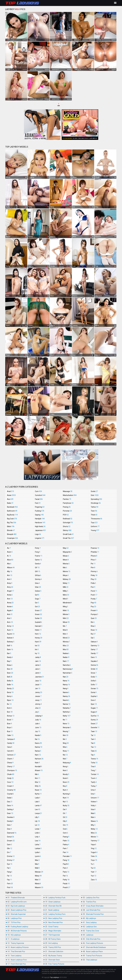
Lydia (38, 852)
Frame (39, 556)
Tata (94, 751)
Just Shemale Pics (93, 910)
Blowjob (12, 534)
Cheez (10, 763)
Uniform (95, 526)
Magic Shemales (55, 931)
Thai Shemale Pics (18, 951)
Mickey (67, 579)
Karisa (38, 751)
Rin (93, 622)
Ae (9, 548)
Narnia (67, 704)
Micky (66, 583)
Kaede (38, 735)
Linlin (38, 833)
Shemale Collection (56, 951)
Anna (10, 603)
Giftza (38, 575)
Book (10, 720)
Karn (38, 755)
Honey (39, 638)
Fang (10, 872)
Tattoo (95, 507)
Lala (37, 802)
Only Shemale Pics (93, 939)
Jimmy (38, 704)
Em (9, 852)
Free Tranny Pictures (56, 964)
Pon (93, 587)
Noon (66, 782)
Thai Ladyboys (92, 960)
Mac (37, 860)
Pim (93, 568)
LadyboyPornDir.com (19, 902)
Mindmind (67, 603)
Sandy (94, 653)
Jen (38, 688)
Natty (67, 716)
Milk (66, 587)
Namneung (68, 669)
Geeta (38, 564)
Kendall (38, 767)
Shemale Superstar (18, 914)
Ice (37, 646)
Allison (11, 568)
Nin (65, 739)
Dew (9, 829)
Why (93, 825)
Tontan (95, 774)
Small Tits (68, 538)
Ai (9, 556)
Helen (38, 630)
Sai (93, 638)
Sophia (94, 696)
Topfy (94, 782)
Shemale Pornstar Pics (95, 914)
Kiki (37, 774)
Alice (10, 560)
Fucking (40, 511)
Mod (65, 630)
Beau (10, 665)
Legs (38, 534)
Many (38, 876)
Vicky (93, 806)
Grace (38, 610)
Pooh (94, 595)
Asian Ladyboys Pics (19, 910)
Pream (94, 610)
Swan (94, 724)
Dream (11, 841)
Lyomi (38, 856)
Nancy (66, 685)
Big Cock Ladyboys (18, 906)
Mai (37, 864)
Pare (65, 868)
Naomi (66, 700)
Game (38, 560)
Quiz (94, 618)
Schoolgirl (68, 523)
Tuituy (94, 786)
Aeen (10, 552)
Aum (10, 630)
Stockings (96, 503)
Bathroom (12, 511)
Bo (9, 704)
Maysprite (67, 552)
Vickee (94, 802)
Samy (94, 649)
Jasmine (39, 677)
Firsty (38, 548)
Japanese (40, 530)
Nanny (66, 696)
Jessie (38, 696)
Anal (10, 491)
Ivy (37, 653)
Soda (94, 677)
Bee (10, 669)
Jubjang (39, 716)
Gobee (38, 591)
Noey (66, 751)
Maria (38, 884)
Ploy (94, 579)
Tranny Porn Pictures (94, 956)
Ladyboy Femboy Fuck (57, 898)
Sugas (94, 708)
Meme (67, 571)
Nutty (66, 806)
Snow (94, 673)
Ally (10, 571)
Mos (66, 649)
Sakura (94, 642)
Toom (94, 778)
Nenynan (67, 728)
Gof (37, 595)
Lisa (38, 841)
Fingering (40, 507)
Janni (38, 673)
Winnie (95, 837)
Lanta (38, 806)
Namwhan (68, 673)
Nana (66, 681)
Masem (39, 887)
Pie (93, 564)
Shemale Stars (54, 960)
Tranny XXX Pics (55, 947)
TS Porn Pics (16, 922)
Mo (65, 626)
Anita (10, 595)
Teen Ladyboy (16, 956)
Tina (93, 767)
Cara (10, 747)
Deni (9, 825)
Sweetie (95, 728)
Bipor (10, 700)
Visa (93, 809)
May (66, 548)
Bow (9, 724)
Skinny (67, 530)
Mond (66, 638)
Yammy (95, 841)
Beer (10, 673)
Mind (65, 599)
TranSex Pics (91, 902)
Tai (93, 735)
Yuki (94, 872)
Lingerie (40, 538)
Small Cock (68, 534)
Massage (68, 491)
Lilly (37, 817)
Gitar (38, 587)
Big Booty (12, 515)
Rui (93, 634)
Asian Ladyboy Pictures (20, 947)
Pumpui (94, 614)
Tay (93, 755)
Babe (10, 503)
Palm (66, 841)
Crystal (10, 794)
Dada (10, 798)
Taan (94, 731)
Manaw (39, 872)
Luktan (38, 848)
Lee (38, 809)
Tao (93, 747)
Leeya (38, 813)
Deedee (11, 817)
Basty (10, 657)
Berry (10, 696)
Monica (66, 642)
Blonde (11, 530)
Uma (93, 790)
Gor (37, 603)
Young (95, 530)
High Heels (40, 526)
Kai (37, 739)
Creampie (12, 538)
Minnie (66, 614)
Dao (10, 802)
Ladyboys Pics (16, 918)
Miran (66, 622)
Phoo (93, 560)
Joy (37, 712)
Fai (9, 868)
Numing (67, 794)
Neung (66, 731)
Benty (10, 688)
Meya (66, 575)
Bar (9, 653)
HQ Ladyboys (16, 935)
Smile (94, 669)
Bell (10, 677)
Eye (10, 864)
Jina (38, 708)
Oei (65, 809)
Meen (66, 560)
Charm (10, 759)
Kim (38, 778)
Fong (38, 552)
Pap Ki (66, 864)
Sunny (94, 720)
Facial (39, 499)
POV (66, 515)
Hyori (38, 642)
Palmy (66, 845)
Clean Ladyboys (54, 902)
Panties (67, 499)
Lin (37, 825)
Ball (10, 646)
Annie (10, 607)
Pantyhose (68, 503)
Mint (66, 618)
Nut (65, 802)
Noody (66, 774)
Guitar (38, 618)
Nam (66, 661)
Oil (65, 817)
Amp (10, 583)
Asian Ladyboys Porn (19, 960)
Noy (65, 786)
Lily (37, 821)
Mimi (66, 595)
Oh (65, 813)
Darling (10, 809)
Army (10, 626)
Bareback (12, 507)
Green (38, 614)
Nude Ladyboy (54, 910)
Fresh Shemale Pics (18, 964)
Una (93, 794)
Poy (93, 607)
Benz (10, 692)
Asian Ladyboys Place (94, 951)
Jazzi (38, 685)
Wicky (94, 829)
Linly (37, 837)
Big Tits (12, 523)
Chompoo (12, 770)
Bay (9, 661)
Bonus (11, 716)
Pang (66, 860)
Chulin (11, 774)
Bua (10, 731)
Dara (10, 806)
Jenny (39, 692)
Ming (65, 607)
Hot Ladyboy (53, 943)
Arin (10, 614)
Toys (94, 523)
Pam (65, 848)
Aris (9, 618)
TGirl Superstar (54, 935)
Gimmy (38, 579)
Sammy (95, 646)
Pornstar (67, 511)
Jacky (38, 657)
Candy (11, 743)
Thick (94, 515)
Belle (10, 685)
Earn (10, 845)
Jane (38, 669)
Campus (11, 739)
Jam (38, 661)
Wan (93, 817)
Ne (65, 720)
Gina (37, 583)
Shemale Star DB (55, 906)
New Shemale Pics (56, 922)
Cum (38, 491)
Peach (66, 887)
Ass (10, 499)
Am (10, 575)
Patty (66, 880)
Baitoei (10, 638)
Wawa (94, 821)
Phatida (95, 552)
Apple (10, 610)
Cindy (10, 778)
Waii (93, 813)
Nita (65, 747)
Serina (94, 665)
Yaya (93, 845)
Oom (65, 833)
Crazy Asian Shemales (95, 906)
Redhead (68, 519)
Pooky (94, 599)
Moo (66, 646)
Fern (10, 884)
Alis (9, 564)
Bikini (11, 526)
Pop (93, 603)
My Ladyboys (91, 918)
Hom (38, 634)
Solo (95, 495)
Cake (10, 735)
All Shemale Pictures (19, 931)
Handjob (40, 519)
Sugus (94, 712)
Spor (94, 704)
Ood (65, 829)
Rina (93, 626)
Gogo (38, 599)
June (38, 728)
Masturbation (70, 495)
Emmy (11, 860)
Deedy (10, 821)
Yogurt (94, 852)
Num (65, 790)
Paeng (66, 837)
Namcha (67, 665)
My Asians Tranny (55, 956)
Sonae (94, 688)
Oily (65, 821)
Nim (66, 735)
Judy (38, 720)
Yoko (94, 856)
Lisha (38, 845)
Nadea (66, 653)
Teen (94, 511)
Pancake (67, 856)
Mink (66, 610)
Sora (93, 700)
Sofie (94, 685)
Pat (65, 876)
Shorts (67, 526)
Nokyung (67, 763)
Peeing (67, 507)
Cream (10, 786)
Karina (39, 747)
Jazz (38, 681)
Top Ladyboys (55, 977)
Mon (65, 634)
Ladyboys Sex (91, 927)
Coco (10, 782)
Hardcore (40, 523)
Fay (10, 880)
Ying (94, 848)
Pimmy (94, 571)
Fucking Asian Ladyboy (19, 927)
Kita (38, 782)
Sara (94, 657)
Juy (38, 731)
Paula (66, 884)
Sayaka (94, 661)
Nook (66, 778)
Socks (94, 491)
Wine (94, 833)
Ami (9, 579)
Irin (37, 649)
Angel (10, 591)
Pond (94, 591)
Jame (38, 665)
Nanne (66, 692)
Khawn (39, 770)
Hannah (39, 626)
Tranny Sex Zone (93, 931)
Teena (94, 759)
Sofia (93, 681)
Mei (65, 568)
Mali (37, 868)
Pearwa (95, 548)
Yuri (93, 876)
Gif (37, 568)
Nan (66, 677)
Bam (10, 649)
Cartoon (11, 755)
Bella (10, 681)
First (10, 887)
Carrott (10, 751)
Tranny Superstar (17, 943)
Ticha (94, 763)
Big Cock (12, 519)
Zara (94, 880)
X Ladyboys (15, 939)
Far (9, 876)
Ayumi (11, 634)
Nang (66, 688)
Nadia (66, 657)
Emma (11, 856)
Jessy (38, 700)
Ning (66, 743)
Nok (65, 759)
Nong (66, 767)
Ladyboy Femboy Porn (57, 914)
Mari (38, 880)
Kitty (38, 786)
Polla (93, 583)
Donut (11, 837)
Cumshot (40, 495)
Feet (38, 503)
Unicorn (95, 798)
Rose (94, 630)
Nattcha (67, 712)
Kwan (38, 790)
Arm (10, 622)
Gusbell (38, 622)
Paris (66, 872)
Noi (65, 755)
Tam (93, 739)
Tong (93, 770)
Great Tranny (53, 927)
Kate (37, 763)
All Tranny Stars (54, 939)
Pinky (94, 575)
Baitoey (11, 642)
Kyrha (38, 794)
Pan (66, 852)
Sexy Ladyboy (91, 922)
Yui (93, 868)
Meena (66, 564)
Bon (10, 712)
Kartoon (39, 759)
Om (65, 825)
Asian (11, 495)
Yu (93, 864)
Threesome (96, 519)
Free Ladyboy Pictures (95, 943)
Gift (38, 571)
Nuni (66, 798)
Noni (65, 770)
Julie (37, 724)
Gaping (39, 515)
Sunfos (95, 716)
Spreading (96, 499)
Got (37, 607)
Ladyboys (90, 935)
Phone (94, 556)
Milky (66, 591)
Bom (10, 708)
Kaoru (38, 743)
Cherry (11, 767)
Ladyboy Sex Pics (93, 898)
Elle (10, 848)
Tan (93, 743)
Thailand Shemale (18, 898)
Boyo (10, 728)
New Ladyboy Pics (55, 918)
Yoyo (94, 860)
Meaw (66, 556)
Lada (38, 798)
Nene (66, 724)
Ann (10, 599)
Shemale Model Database (96, 947)
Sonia (94, 692)
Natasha (67, 708)
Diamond (12, 833)
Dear (10, 813)
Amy (10, 587)
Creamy (11, 790)
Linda (38, 829)
